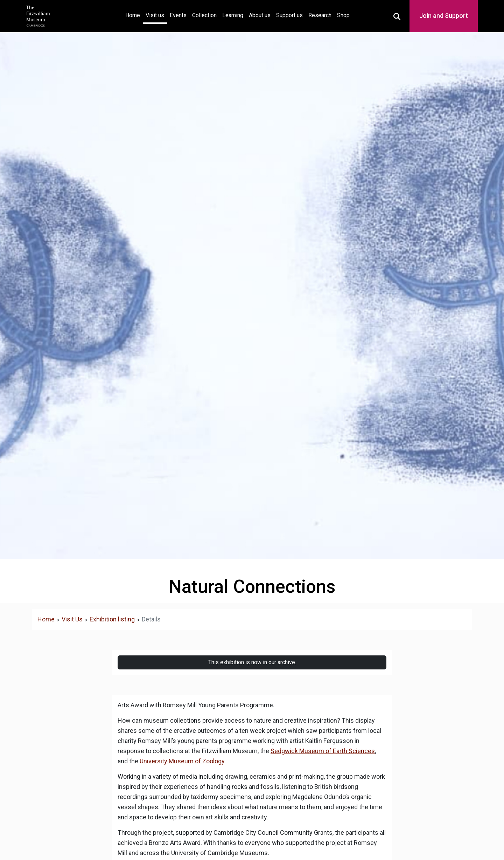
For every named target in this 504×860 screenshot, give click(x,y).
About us (260, 15)
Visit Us (72, 619)
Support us (289, 15)
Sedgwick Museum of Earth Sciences (323, 751)
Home (134, 15)
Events (178, 15)
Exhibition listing (112, 619)
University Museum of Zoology (182, 761)
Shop (343, 15)
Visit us (155, 15)
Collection (204, 15)
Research (320, 15)
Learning (233, 15)
